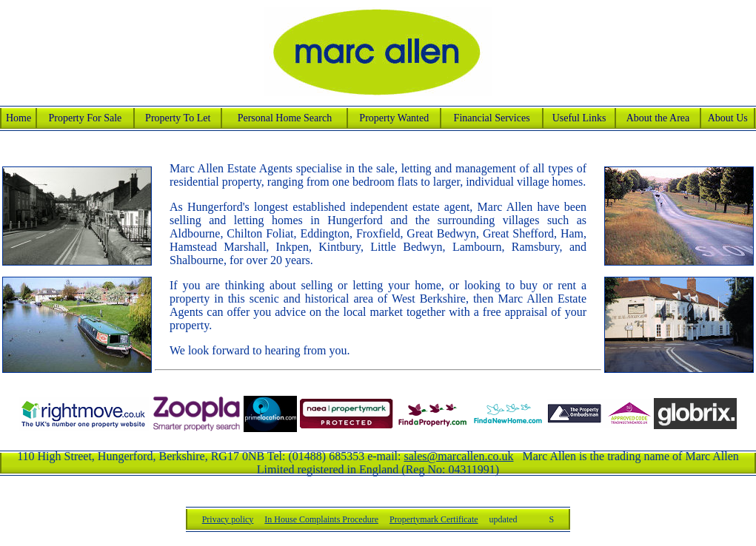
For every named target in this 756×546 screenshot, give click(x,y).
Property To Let (178, 118)
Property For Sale (86, 118)
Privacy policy (228, 519)
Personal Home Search (285, 118)
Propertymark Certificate (434, 519)
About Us (728, 118)
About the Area (658, 118)
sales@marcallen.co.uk (458, 456)
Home (19, 118)
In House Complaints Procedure (321, 519)
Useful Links (579, 118)
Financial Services (492, 118)
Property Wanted (394, 118)
